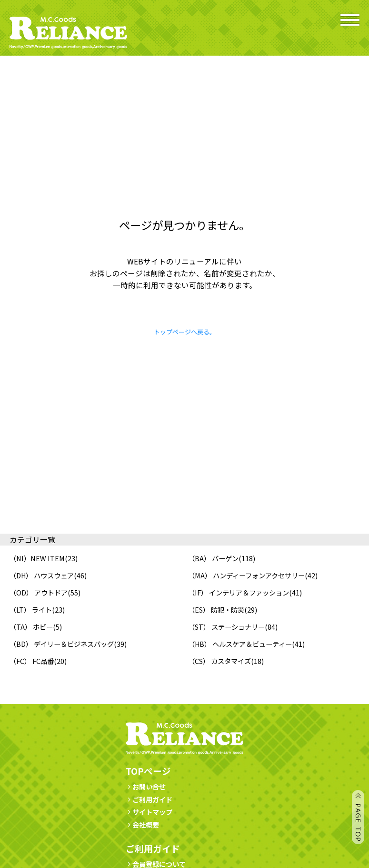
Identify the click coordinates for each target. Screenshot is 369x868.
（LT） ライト (31, 610)
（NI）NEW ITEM (37, 558)
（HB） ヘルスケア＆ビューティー (240, 644)
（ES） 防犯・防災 (216, 610)
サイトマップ (149, 812)
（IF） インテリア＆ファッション (239, 592)
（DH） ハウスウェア (42, 575)
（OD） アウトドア (39, 592)
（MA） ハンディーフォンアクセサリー (246, 575)
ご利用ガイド (149, 799)
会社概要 (142, 824)
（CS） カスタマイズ (219, 661)
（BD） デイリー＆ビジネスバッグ (62, 644)
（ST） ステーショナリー (226, 627)
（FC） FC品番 (32, 661)
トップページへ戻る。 (185, 332)
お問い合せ (146, 786)
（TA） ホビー (31, 627)
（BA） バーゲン (213, 558)
